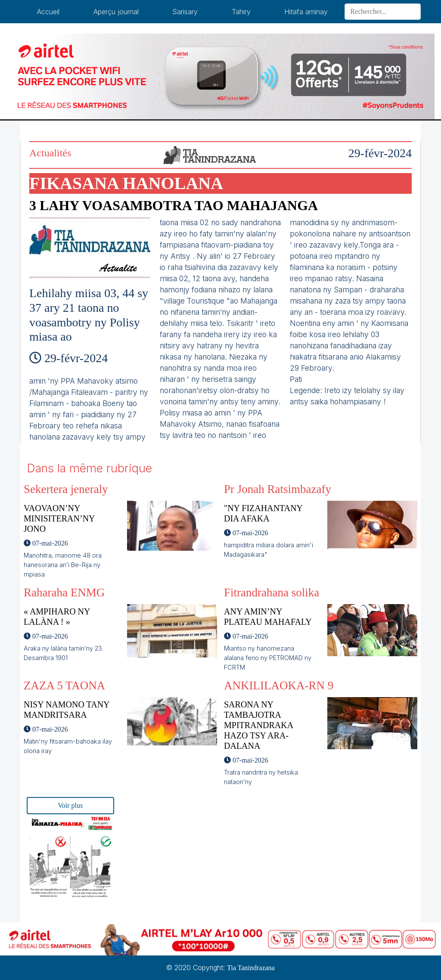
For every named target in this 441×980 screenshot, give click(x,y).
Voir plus (70, 805)
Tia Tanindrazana (251, 968)
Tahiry (241, 12)
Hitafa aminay (306, 12)
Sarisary (185, 12)
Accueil (48, 12)
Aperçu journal (116, 12)
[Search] (383, 12)
